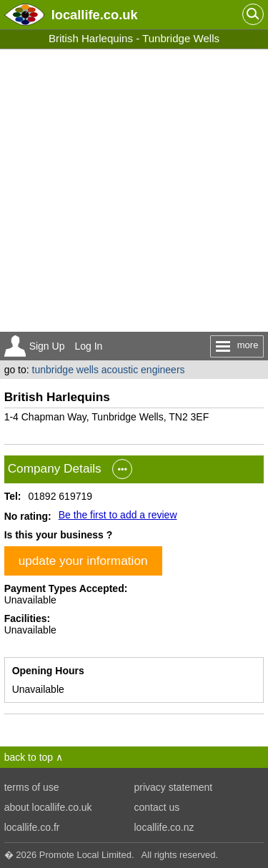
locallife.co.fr (32, 827)
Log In (88, 346)
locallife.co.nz (164, 827)
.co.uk (95, 15)
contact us (157, 807)
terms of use (32, 787)
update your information (83, 561)
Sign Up (47, 346)
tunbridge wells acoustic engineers (109, 370)
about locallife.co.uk (48, 807)
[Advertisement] (134, 191)
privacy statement (174, 787)
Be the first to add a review (118, 515)
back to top (29, 757)
